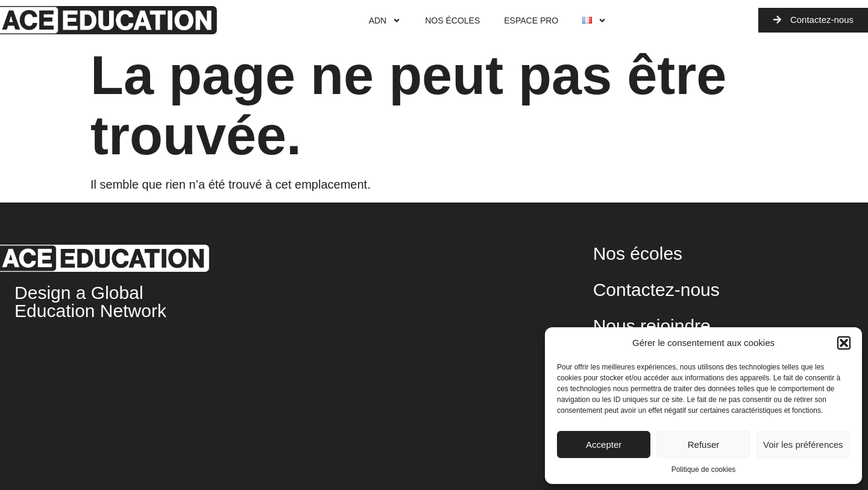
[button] (844, 343)
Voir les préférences (803, 444)
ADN (385, 20)
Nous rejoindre (652, 326)
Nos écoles (452, 20)
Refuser (704, 444)
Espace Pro (531, 20)
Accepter (604, 444)
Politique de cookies (704, 470)
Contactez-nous (656, 290)
